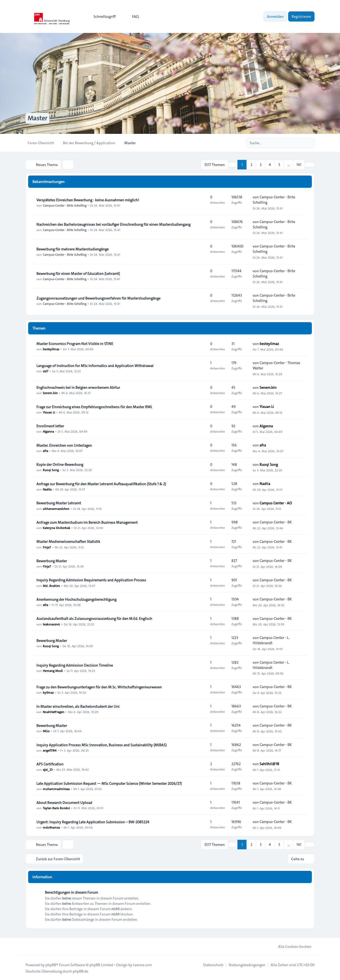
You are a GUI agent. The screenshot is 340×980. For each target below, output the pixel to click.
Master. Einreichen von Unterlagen (64, 445)
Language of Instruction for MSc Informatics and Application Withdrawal (95, 366)
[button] (309, 165)
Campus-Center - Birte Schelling (65, 205)
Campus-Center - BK (276, 522)
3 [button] (261, 165)
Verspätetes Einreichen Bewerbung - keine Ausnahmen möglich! (88, 200)
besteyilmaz (51, 349)
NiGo (46, 731)
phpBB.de (80, 971)
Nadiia (47, 489)
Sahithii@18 (269, 764)
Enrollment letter (50, 426)
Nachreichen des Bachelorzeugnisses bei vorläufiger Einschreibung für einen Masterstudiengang (113, 224)
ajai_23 (48, 769)
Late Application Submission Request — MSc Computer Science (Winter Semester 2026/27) (109, 783)
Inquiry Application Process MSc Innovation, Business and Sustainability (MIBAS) (101, 745)
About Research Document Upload (64, 803)
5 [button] (279, 165)
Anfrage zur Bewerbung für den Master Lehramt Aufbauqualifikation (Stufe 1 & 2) (101, 484)
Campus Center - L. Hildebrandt (271, 640)
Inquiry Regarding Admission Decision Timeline (75, 665)
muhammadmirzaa (56, 789)
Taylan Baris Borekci (56, 808)
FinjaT (47, 547)
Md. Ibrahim (51, 585)
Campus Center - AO (276, 503)
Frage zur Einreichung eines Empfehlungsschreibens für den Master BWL (94, 407)
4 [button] (270, 165)
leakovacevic (51, 624)
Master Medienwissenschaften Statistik (68, 542)
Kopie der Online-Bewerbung (60, 465)
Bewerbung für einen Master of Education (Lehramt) (78, 274)
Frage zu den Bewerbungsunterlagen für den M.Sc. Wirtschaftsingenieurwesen (99, 687)
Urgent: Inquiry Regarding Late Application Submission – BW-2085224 (93, 822)
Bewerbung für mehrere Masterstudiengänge (73, 249)
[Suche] (300, 143)
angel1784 (50, 750)
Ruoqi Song (51, 470)
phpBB (51, 965)
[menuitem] (102, 16)
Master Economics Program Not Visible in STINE (75, 344)
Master (37, 118)
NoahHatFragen (54, 712)
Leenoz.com (143, 965)
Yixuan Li (49, 412)
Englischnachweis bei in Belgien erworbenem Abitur (78, 387)
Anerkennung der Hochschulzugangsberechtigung (76, 599)
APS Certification (50, 764)
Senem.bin (50, 393)
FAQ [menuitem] (132, 16)
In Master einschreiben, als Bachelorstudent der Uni (78, 706)
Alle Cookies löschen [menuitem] (291, 946)
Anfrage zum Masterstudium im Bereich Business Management (87, 522)
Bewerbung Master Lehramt (59, 503)
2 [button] (251, 165)
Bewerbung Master (52, 561)
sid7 (46, 371)
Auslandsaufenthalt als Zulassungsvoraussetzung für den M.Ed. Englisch (94, 619)
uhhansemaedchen (56, 508)
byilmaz (48, 692)
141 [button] (299, 165)
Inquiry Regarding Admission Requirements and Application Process (91, 580)
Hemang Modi (53, 671)
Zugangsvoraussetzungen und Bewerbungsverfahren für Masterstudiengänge (98, 298)
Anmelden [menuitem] (275, 16)
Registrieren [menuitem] (301, 16)
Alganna (48, 431)
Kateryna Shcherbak (56, 528)
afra (45, 451)
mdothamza (51, 827)
